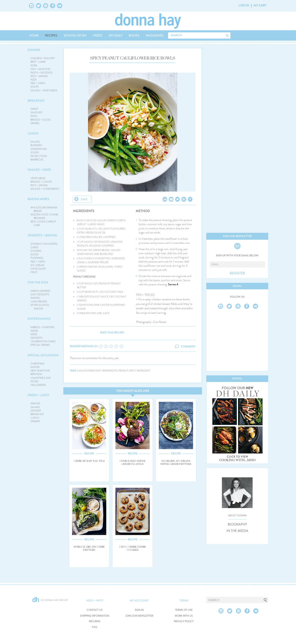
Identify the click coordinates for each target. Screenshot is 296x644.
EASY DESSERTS (40, 295)
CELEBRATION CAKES (43, 341)
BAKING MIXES (38, 199)
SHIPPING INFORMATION (95, 616)
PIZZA (34, 80)
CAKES (34, 247)
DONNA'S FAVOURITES (44, 244)
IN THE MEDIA (237, 531)
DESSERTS (37, 338)
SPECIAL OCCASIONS (43, 355)
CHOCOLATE (38, 269)
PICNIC (35, 381)
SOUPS (35, 87)
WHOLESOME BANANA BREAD (44, 209)
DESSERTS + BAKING (42, 235)
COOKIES (36, 251)
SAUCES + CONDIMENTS (45, 189)
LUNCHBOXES (39, 302)
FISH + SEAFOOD (40, 69)
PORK (34, 66)
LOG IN (244, 5)
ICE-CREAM (37, 265)
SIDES (34, 334)
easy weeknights (107, 371)
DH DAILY (116, 35)
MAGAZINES (155, 35)
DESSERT (36, 411)
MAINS (34, 331)
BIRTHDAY (36, 374)
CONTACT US (95, 610)
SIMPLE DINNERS (40, 291)
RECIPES (51, 35)
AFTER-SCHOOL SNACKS (40, 307)
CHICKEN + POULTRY (43, 58)
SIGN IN (139, 610)
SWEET (34, 109)
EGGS (34, 116)
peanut (123, 371)
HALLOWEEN (38, 385)
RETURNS (95, 621)
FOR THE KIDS (38, 282)
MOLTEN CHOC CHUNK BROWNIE (44, 216)
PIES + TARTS (38, 83)
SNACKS (35, 403)
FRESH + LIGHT (39, 395)
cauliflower (86, 371)
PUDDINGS (37, 258)
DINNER (34, 50)
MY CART (260, 5)
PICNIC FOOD (39, 156)
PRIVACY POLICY (184, 621)
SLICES (35, 254)
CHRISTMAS (37, 364)
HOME (34, 35)
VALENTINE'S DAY (41, 378)
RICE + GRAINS (39, 76)
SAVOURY (36, 112)
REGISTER (237, 273)
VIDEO (98, 35)
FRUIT (34, 272)
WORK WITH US (184, 616)
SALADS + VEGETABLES (44, 90)
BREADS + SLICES (41, 120)
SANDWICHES (39, 149)
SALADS (35, 142)
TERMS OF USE (184, 610)
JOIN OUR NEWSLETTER (139, 616)
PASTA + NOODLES (42, 73)
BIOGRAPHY (237, 524)
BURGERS (36, 145)
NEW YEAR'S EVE (40, 371)
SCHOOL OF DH (75, 35)
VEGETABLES (38, 178)
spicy (132, 371)
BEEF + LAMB (38, 62)
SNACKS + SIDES (39, 170)
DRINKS (35, 123)
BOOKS (134, 35)
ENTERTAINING (39, 319)
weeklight (143, 371)
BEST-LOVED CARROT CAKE (43, 223)
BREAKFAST (36, 101)
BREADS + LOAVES (41, 182)
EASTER (35, 367)
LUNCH (33, 133)
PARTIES (35, 298)
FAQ (95, 627)
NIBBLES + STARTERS (42, 327)
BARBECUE (37, 160)
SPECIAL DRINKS (40, 345)
